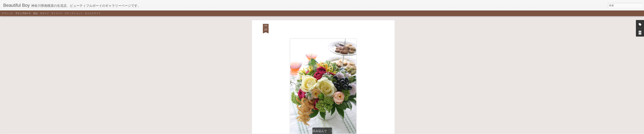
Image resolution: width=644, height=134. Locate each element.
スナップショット (74, 13)
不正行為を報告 (338, 132)
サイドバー (57, 13)
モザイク (44, 13)
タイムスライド (93, 13)
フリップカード (23, 13)
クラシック (7, 13)
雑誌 (35, 13)
